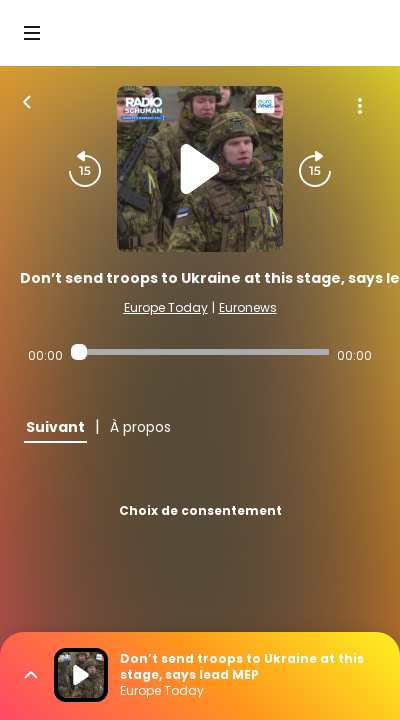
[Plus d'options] (360, 106)
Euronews (248, 307)
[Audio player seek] (200, 352)
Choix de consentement (200, 510)
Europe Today (166, 307)
